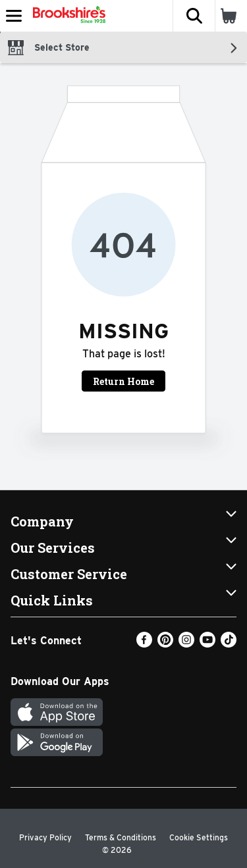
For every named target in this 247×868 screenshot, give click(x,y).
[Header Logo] (67, 16)
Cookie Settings (199, 837)
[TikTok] (229, 644)
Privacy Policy (45, 837)
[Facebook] (144, 644)
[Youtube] (207, 644)
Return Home (123, 381)
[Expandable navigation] (14, 16)
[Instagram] (186, 644)
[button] (194, 16)
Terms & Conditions (121, 837)
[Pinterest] (165, 644)
